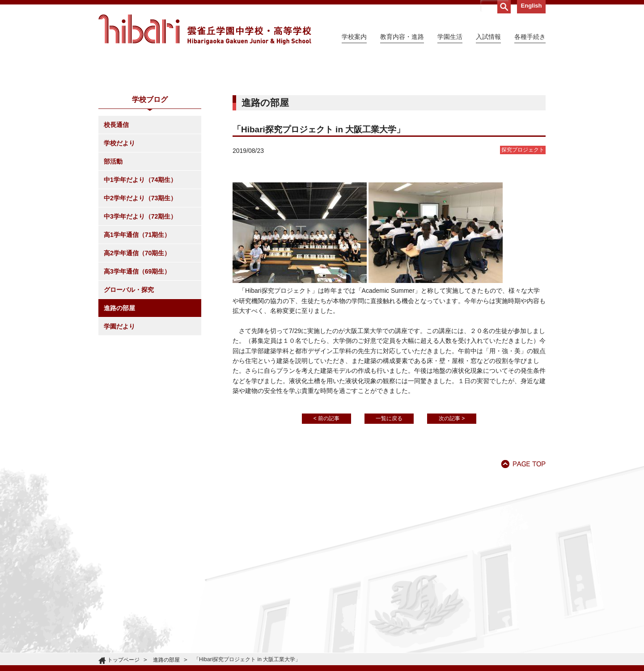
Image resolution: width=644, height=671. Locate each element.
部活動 (113, 243)
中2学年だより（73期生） (140, 279)
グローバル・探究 (129, 371)
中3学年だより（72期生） (140, 298)
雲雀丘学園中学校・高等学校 (205, 30)
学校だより (119, 224)
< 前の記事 (326, 500)
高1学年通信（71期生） (137, 316)
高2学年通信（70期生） (137, 334)
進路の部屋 (119, 389)
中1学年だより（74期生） (140, 261)
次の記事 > (452, 500)
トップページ (123, 660)
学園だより (119, 408)
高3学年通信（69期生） (137, 353)
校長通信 (116, 206)
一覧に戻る (389, 500)
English (532, 6)
